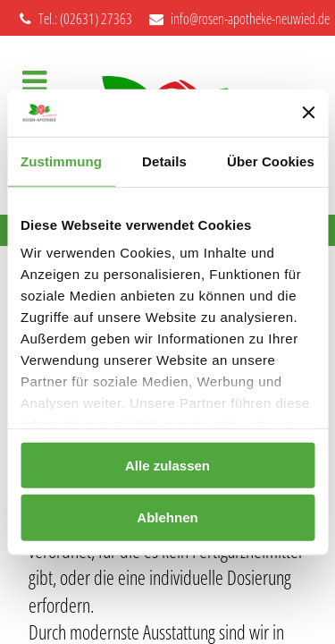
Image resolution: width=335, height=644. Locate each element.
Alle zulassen (167, 465)
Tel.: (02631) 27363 (76, 19)
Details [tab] (164, 161)
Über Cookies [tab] (271, 161)
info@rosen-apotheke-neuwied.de (239, 19)
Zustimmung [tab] (61, 161)
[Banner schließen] (308, 113)
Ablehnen (167, 517)
